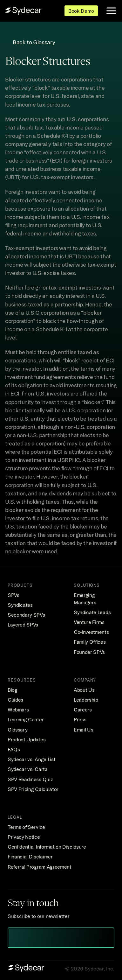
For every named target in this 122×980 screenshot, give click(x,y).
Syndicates (20, 605)
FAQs (14, 749)
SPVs (14, 595)
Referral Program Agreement (40, 867)
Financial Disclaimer (30, 857)
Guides (15, 700)
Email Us (83, 730)
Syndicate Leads (92, 612)
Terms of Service (26, 827)
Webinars (18, 710)
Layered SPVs (23, 625)
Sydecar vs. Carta (28, 769)
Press (80, 719)
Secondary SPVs (26, 615)
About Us (84, 690)
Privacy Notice (24, 837)
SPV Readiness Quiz (30, 779)
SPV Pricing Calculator (33, 789)
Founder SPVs (89, 652)
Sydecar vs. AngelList (31, 759)
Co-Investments (91, 632)
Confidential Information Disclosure (47, 847)
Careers (83, 710)
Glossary (17, 730)
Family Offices (90, 642)
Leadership (86, 700)
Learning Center (26, 719)
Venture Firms (89, 622)
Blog (13, 690)
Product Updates (27, 739)
